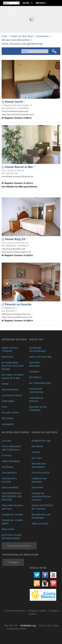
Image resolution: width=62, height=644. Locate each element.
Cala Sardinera (9, 473)
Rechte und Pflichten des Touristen (42, 507)
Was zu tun (36, 339)
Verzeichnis (43, 36)
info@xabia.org (28, 625)
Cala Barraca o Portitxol (9, 480)
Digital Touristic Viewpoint (10, 349)
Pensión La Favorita (18, 305)
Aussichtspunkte (10, 389)
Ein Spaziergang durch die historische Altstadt (13, 366)
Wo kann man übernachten (16, 40)
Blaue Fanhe (8, 529)
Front (4, 36)
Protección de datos (15, 611)
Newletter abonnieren (19, 546)
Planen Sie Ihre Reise (22, 36)
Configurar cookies (37, 611)
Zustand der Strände (12, 514)
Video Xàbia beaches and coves (12, 507)
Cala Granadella (10, 487)
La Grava (6, 441)
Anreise (36, 452)
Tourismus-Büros (41, 473)
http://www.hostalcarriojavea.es (18, 114)
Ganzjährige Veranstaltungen (38, 349)
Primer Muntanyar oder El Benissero (11, 448)
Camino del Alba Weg (40, 357)
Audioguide (8, 424)
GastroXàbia (8, 401)
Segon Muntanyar (11, 461)
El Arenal (6, 455)
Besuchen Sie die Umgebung (38, 408)
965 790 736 (11, 625)
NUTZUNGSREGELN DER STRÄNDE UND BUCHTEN (12, 496)
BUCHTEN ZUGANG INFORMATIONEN (12, 537)
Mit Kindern (35, 377)
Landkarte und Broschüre (39, 480)
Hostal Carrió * (15, 102)
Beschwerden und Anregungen (41, 516)
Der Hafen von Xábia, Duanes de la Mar (13, 376)
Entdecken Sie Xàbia (14, 339)
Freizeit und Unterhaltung (36, 390)
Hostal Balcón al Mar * (20, 167)
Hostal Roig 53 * (16, 239)
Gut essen (37, 458)
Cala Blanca (8, 467)
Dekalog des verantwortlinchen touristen (41, 496)
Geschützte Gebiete (12, 395)
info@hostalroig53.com (14, 249)
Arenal (5, 384)
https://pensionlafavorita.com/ (17, 317)
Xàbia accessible (40, 523)
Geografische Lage (41, 441)
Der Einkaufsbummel (40, 383)
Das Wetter (37, 446)
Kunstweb (34, 372)
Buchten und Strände (15, 432)
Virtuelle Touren (10, 412)
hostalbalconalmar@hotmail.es (18, 176)
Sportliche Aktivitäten (35, 364)
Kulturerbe (7, 357)
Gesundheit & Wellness (36, 399)
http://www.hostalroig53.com (16, 252)
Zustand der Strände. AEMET (13, 522)
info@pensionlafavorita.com (16, 314)
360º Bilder (8, 418)
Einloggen (13, 562)
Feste (4, 407)
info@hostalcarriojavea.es (15, 111)
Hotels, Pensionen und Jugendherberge (22, 44)
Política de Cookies (49, 625)
